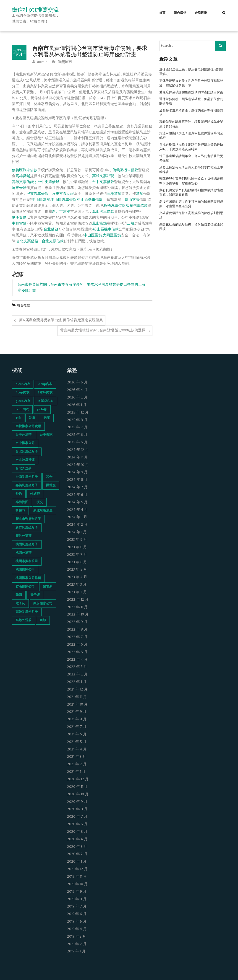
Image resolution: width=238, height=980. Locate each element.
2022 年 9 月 (77, 622)
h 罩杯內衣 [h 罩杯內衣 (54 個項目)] (46, 401)
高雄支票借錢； (25, 182)
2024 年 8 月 (77, 480)
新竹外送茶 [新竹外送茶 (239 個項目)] (24, 536)
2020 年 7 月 (77, 817)
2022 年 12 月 (78, 600)
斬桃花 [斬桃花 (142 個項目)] (20, 511)
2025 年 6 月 (77, 435)
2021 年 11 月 (77, 697)
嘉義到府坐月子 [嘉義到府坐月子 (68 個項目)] (27, 485)
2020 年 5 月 (77, 832)
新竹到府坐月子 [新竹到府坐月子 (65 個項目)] (27, 528)
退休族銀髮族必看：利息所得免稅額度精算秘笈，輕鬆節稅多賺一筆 (191, 83)
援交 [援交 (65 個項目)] (40, 502)
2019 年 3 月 (77, 937)
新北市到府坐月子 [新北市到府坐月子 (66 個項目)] (28, 519)
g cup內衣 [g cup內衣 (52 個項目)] (23, 401)
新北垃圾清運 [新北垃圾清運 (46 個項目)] (43, 511)
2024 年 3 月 (77, 517)
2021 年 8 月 (77, 720)
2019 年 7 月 (77, 907)
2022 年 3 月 (77, 667)
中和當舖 (19, 224)
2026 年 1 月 (77, 405)
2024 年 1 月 (77, 532)
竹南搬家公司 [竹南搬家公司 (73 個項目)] (25, 587)
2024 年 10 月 (78, 465)
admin (40, 62)
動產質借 (19, 218)
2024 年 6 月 (77, 495)
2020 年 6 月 (77, 824)
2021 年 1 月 (76, 772)
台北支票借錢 (27, 241)
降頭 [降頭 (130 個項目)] (19, 595)
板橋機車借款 (137, 206)
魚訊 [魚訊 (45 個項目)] (43, 620)
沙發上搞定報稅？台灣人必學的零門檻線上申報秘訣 (191, 170)
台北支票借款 (53, 241)
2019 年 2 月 (77, 944)
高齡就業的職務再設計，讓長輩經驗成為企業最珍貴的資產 (191, 124)
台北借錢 (51, 230)
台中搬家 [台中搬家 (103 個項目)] (46, 435)
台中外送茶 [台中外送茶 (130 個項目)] (24, 435)
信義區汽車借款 (25, 170)
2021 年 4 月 (77, 750)
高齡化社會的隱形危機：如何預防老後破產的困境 (191, 227)
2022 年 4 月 (77, 660)
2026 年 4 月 (77, 390)
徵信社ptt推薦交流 (35, 10)
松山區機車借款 (106, 230)
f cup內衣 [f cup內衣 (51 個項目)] (22, 393)
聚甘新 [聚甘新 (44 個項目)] (48, 587)
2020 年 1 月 (77, 862)
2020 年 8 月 (77, 809)
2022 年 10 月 (78, 615)
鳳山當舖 (99, 224)
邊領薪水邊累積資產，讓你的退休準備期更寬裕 (191, 113)
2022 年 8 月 (77, 630)
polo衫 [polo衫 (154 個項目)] (42, 410)
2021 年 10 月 (77, 705)
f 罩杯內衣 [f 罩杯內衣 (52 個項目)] (45, 393)
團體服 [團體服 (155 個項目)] (51, 485)
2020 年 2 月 (77, 854)
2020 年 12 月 (78, 780)
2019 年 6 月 (77, 914)
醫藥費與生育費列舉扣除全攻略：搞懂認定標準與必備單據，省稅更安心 (191, 181)
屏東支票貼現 (63, 194)
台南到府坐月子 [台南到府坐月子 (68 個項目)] (27, 477)
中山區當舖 (41, 200)
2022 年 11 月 (77, 607)
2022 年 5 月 (77, 652)
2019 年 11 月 (77, 877)
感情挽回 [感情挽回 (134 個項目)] (22, 502)
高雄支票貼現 (103, 176)
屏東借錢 (19, 188)
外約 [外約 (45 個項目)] (19, 494)
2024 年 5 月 (77, 503)
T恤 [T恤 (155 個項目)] (18, 418)
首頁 (162, 13)
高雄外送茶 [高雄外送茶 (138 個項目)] (24, 620)
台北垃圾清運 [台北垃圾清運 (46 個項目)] (25, 460)
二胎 (131, 224)
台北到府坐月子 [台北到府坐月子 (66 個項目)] (27, 452)
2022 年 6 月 (77, 645)
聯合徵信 (180, 13)
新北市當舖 (61, 212)
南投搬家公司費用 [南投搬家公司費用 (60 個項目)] (28, 426)
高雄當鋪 (23, 176)
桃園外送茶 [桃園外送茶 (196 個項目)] (24, 553)
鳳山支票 (132, 200)
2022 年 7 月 (77, 637)
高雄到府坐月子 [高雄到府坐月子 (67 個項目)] (27, 612)
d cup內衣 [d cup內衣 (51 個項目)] (23, 384)
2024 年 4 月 (77, 510)
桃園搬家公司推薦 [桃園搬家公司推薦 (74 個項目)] (28, 578)
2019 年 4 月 (77, 929)
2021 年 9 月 (77, 712)
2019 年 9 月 (77, 892)
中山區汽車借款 (64, 200)
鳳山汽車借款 (103, 212)
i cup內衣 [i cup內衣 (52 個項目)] (22, 410)
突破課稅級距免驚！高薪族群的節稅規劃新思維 (191, 216)
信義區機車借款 (125, 170)
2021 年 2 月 (77, 764)
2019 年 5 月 (77, 922)
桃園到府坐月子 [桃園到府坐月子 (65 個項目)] (27, 544)
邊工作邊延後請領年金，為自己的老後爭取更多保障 (191, 159)
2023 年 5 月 (77, 570)
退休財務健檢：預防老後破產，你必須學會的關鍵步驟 (191, 102)
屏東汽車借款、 (39, 194)
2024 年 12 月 (78, 450)
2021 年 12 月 (77, 690)
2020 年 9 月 (77, 802)
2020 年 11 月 (77, 787)
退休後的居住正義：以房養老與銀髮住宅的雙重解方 (191, 72)
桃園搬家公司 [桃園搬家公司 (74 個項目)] (25, 570)
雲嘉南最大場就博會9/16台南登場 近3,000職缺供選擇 (103, 331)
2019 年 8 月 (77, 899)
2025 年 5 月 (77, 443)
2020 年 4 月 (77, 839)
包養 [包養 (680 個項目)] (47, 418)
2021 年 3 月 (77, 757)
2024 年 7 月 (77, 487)
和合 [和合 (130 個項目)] (49, 477)
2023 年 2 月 (77, 592)
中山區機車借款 (90, 200)
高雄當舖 (114, 194)
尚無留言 (62, 62)
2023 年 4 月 (77, 577)
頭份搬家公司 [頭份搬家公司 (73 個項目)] (43, 604)
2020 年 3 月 (77, 847)
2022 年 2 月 (77, 675)
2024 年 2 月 (77, 525)
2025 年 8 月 (77, 420)
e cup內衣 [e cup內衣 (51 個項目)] (45, 384)
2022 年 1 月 (77, 682)
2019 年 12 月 (77, 869)
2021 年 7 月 (77, 727)
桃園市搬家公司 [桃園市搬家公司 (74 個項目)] (27, 561)
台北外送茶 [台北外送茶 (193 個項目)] (24, 469)
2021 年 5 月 (77, 742)
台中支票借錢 (48, 182)
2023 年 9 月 (77, 540)
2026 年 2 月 (77, 398)
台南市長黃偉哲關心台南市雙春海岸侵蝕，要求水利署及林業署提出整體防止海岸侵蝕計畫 (81, 288)
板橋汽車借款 (115, 206)
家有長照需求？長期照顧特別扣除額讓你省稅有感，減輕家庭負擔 (191, 193)
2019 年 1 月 (76, 952)
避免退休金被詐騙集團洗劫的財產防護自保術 (191, 93)
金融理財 (201, 13)
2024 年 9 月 (77, 472)
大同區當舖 (112, 235)
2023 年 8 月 (77, 547)
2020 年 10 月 (78, 795)
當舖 (140, 194)
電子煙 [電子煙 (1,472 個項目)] (35, 595)
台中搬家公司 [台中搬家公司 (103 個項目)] (25, 443)
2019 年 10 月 (77, 884)
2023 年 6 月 (77, 562)
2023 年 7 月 (77, 555)
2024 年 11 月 (77, 458)
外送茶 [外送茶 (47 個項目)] (35, 494)
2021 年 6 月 (77, 735)
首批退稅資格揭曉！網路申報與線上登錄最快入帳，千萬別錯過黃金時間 (191, 147)
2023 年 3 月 (77, 585)
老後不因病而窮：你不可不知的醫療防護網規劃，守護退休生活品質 (191, 204)
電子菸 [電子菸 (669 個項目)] (20, 604)
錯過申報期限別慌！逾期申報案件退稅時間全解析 (191, 136)
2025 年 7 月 (77, 428)
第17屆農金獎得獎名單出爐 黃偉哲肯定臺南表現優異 (61, 320)
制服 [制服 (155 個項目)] (32, 418)
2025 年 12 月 (78, 413)
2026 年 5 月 (77, 383)
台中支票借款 (103, 182)
